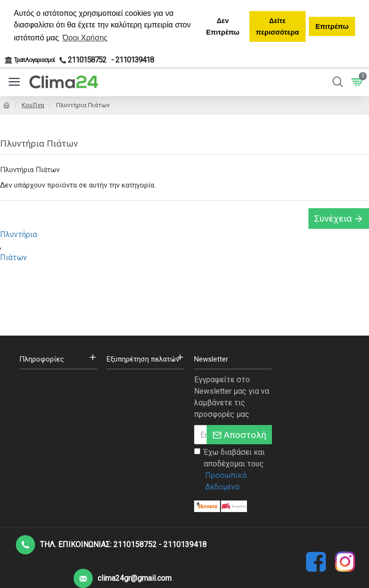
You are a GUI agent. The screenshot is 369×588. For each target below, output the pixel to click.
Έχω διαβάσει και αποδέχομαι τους (233, 470)
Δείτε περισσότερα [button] (277, 26)
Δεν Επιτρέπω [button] (223, 26)
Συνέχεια (333, 219)
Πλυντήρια (18, 234)
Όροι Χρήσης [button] (85, 38)
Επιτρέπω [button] (332, 26)
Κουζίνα (33, 105)
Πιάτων (13, 257)
